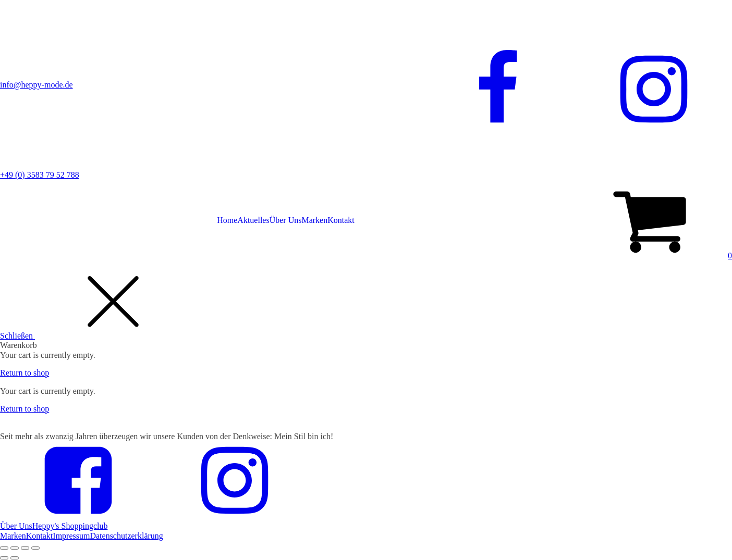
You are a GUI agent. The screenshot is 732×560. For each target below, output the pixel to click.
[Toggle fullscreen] (25, 548)
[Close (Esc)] (4, 548)
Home (227, 220)
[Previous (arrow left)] (4, 558)
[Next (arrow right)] (15, 558)
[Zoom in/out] (35, 548)
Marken (314, 220)
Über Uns (286, 220)
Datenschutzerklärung (126, 536)
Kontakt (341, 220)
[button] (652, 256)
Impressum (71, 536)
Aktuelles (253, 220)
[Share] (15, 548)
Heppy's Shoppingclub (70, 526)
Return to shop (25, 373)
